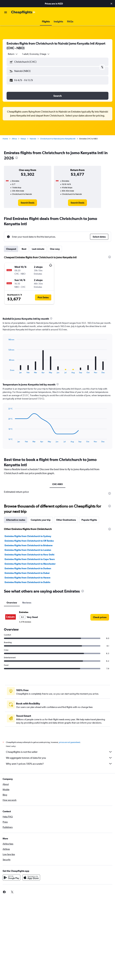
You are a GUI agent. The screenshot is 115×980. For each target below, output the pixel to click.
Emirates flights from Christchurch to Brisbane (29, 545)
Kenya (23, 139)
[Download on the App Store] (31, 878)
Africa (14, 139)
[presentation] (17, 158)
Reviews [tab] (27, 603)
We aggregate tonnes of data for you (59, 758)
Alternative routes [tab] (16, 520)
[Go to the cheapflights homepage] (23, 12)
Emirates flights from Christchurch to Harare (28, 578)
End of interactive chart (7, 371)
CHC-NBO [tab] (57, 484)
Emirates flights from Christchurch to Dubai (27, 573)
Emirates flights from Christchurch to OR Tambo (29, 541)
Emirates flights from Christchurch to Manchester (30, 564)
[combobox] (13, 54)
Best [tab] (24, 249)
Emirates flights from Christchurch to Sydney (28, 536)
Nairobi (33, 139)
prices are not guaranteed (69, 742)
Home (5, 139)
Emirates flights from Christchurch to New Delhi (29, 555)
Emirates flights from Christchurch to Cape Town (30, 559)
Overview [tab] (12, 603)
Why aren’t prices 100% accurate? (59, 764)
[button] (111, 4)
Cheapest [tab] (11, 249)
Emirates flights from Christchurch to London (28, 550)
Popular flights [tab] (89, 520)
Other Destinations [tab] (66, 520)
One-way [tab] (55, 249)
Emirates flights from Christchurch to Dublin (27, 582)
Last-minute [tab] (38, 249)
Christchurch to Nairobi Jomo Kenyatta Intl (58, 139)
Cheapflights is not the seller (59, 752)
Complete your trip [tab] (41, 520)
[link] (28, 203)
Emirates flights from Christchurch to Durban (28, 568)
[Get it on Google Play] (11, 878)
